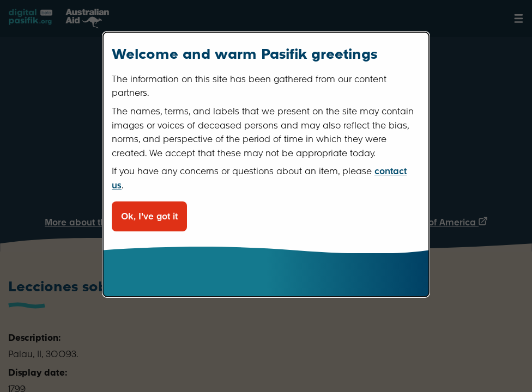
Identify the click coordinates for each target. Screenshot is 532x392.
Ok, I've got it (149, 216)
